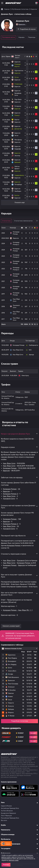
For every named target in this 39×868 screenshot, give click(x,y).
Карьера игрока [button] (8, 447)
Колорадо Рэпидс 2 (10, 494)
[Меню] (2, 3)
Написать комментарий (11, 626)
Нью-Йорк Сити (9, 463)
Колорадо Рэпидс (10, 468)
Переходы (32, 37)
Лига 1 (17, 58)
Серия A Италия (6, 806)
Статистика (6, 221)
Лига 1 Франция (6, 816)
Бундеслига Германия (8, 813)
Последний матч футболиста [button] (13, 535)
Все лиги (4, 820)
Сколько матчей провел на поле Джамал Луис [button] (18, 506)
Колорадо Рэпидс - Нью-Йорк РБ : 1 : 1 (18, 610)
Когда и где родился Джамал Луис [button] (16, 434)
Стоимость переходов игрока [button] (13, 554)
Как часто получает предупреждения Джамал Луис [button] (17, 594)
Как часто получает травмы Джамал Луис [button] (16, 576)
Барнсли (6, 471)
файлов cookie (14, 860)
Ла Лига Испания (7, 811)
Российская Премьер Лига (10, 818)
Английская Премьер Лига (10, 808)
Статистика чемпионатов (23, 221)
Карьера (21, 37)
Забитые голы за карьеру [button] (12, 477)
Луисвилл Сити (9, 499)
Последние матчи (8, 37)
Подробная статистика (20, 721)
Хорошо (6, 865)
